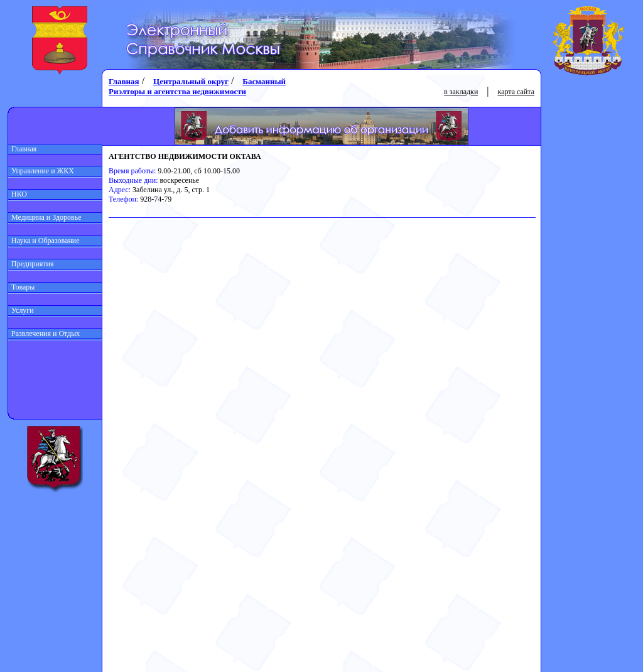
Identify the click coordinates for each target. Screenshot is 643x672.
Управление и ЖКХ (41, 171)
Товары (21, 287)
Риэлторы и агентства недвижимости (177, 91)
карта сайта (516, 92)
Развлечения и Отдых (44, 333)
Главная (22, 149)
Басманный (264, 81)
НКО (18, 194)
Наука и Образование (44, 241)
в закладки (461, 92)
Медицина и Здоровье (45, 217)
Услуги (21, 310)
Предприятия (31, 264)
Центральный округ (191, 81)
